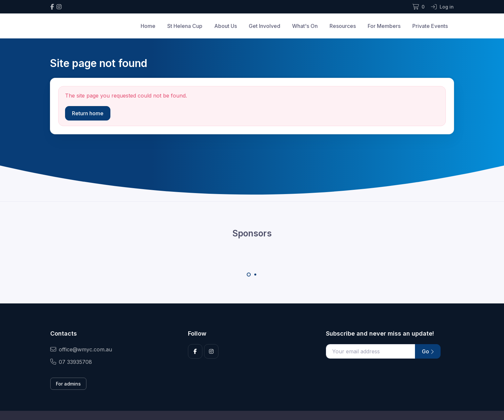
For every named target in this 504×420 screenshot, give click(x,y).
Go (428, 351)
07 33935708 (71, 362)
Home (148, 26)
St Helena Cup (185, 26)
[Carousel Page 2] (255, 275)
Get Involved (264, 26)
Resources (343, 26)
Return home (88, 113)
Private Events (430, 26)
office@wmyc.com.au (81, 349)
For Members (384, 26)
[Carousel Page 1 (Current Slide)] (249, 275)
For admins (68, 384)
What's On (305, 26)
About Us (226, 26)
